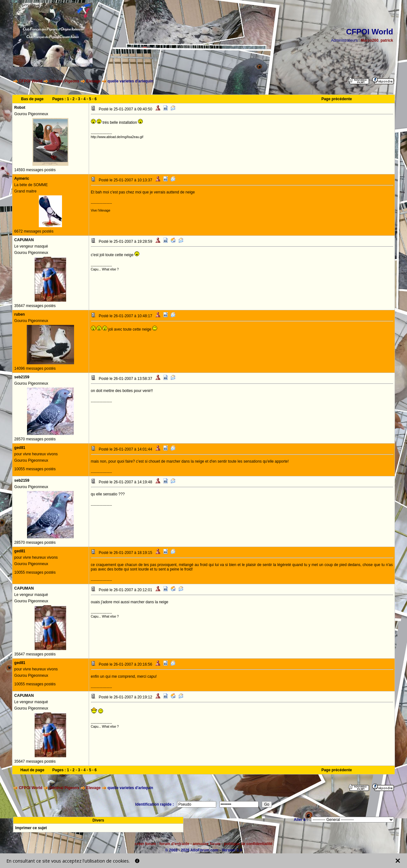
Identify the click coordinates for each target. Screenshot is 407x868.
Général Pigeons (64, 81)
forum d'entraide (174, 844)
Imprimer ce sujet (31, 828)
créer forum (145, 844)
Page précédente (337, 99)
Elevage (93, 81)
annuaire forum (207, 844)
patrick (387, 40)
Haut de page (32, 770)
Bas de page (32, 99)
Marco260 (370, 40)
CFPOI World (31, 81)
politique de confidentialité (248, 844)
